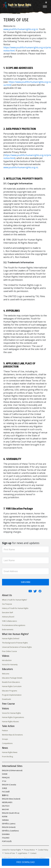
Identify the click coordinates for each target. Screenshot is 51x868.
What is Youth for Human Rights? (14, 600)
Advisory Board (8, 617)
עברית (4, 781)
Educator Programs (10, 691)
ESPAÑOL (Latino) (9, 824)
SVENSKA (5, 820)
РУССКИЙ (6, 792)
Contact (33, 853)
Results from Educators (11, 682)
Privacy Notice (29, 850)
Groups (5, 739)
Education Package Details (12, 678)
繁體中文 (5, 795)
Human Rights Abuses (10, 722)
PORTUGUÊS (7, 841)
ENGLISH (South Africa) (11, 813)
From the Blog (7, 757)
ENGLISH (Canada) (9, 785)
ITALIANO (6, 838)
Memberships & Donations (12, 735)
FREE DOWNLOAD (26, 862)
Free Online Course (9, 651)
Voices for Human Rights (11, 713)
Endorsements (8, 630)
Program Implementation (12, 695)
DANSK (5, 774)
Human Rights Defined (11, 639)
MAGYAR (5, 809)
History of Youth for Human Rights (15, 608)
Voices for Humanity (10, 665)
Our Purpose (7, 604)
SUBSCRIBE (26, 582)
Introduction (7, 660)
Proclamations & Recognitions (14, 625)
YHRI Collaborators (9, 621)
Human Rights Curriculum (12, 686)
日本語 (4, 788)
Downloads (6, 699)
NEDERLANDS (7, 802)
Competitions (7, 743)
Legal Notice (23, 853)
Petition (5, 731)
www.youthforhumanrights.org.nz (21, 29)
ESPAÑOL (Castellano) (10, 831)
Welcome (6, 674)
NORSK (5, 817)
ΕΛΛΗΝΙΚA (6, 834)
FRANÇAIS (6, 778)
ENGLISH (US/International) (12, 770)
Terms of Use (10, 853)
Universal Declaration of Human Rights (17, 647)
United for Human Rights (11, 850)
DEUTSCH (6, 806)
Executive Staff (7, 612)
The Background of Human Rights (15, 643)
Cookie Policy (43, 850)
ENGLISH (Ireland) (9, 827)
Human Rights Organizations (13, 717)
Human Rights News (10, 752)
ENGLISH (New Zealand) (11, 799)
